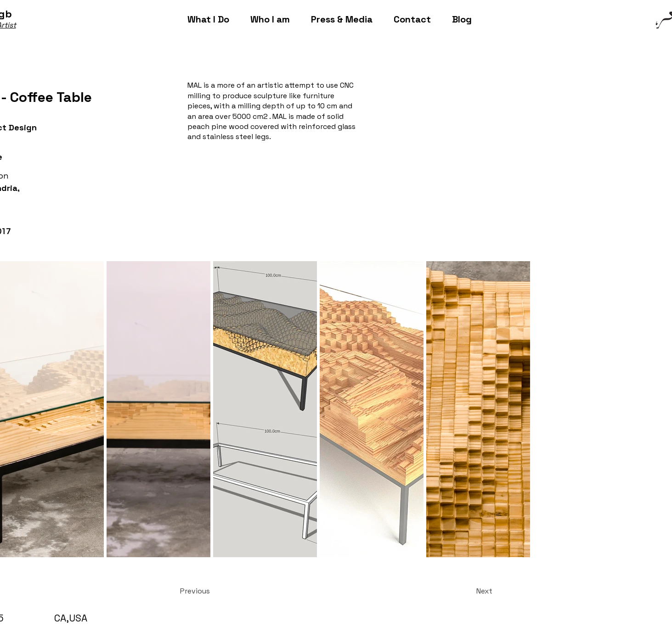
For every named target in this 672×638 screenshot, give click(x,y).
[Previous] (210, 591)
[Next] (469, 591)
